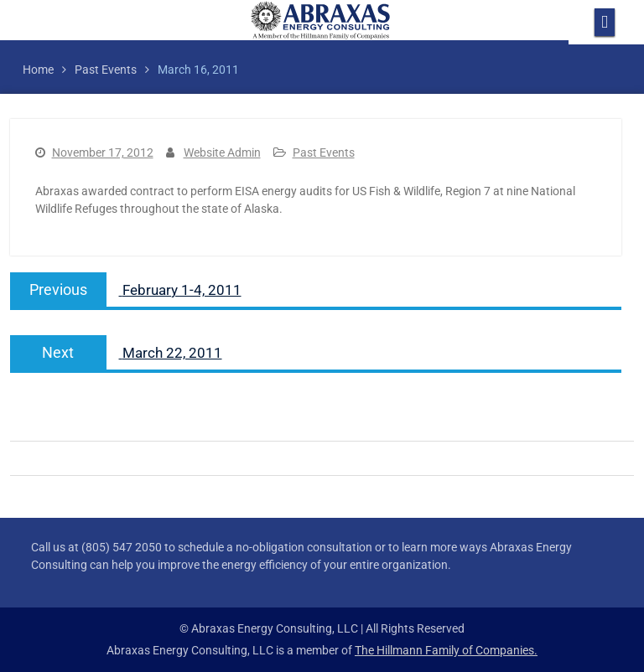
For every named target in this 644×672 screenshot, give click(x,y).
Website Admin (222, 152)
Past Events (324, 152)
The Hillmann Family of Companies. (446, 650)
